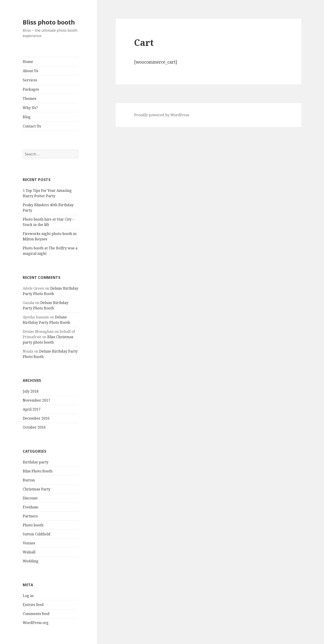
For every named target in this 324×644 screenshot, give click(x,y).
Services (30, 80)
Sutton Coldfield (37, 534)
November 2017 (36, 400)
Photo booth (33, 525)
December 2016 (36, 418)
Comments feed (36, 614)
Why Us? (30, 108)
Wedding (31, 561)
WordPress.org (36, 623)
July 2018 (31, 391)
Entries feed (33, 605)
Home (28, 62)
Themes (29, 98)
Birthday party (36, 462)
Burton (29, 480)
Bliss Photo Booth (38, 471)
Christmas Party (37, 489)
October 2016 (34, 427)
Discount (30, 498)
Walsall (29, 552)
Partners (30, 516)
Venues (29, 543)
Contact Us (32, 126)
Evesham (30, 507)
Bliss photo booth (49, 22)
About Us (30, 71)
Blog (27, 117)
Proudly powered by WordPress (162, 115)
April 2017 (32, 409)
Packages (31, 89)
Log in (28, 596)
